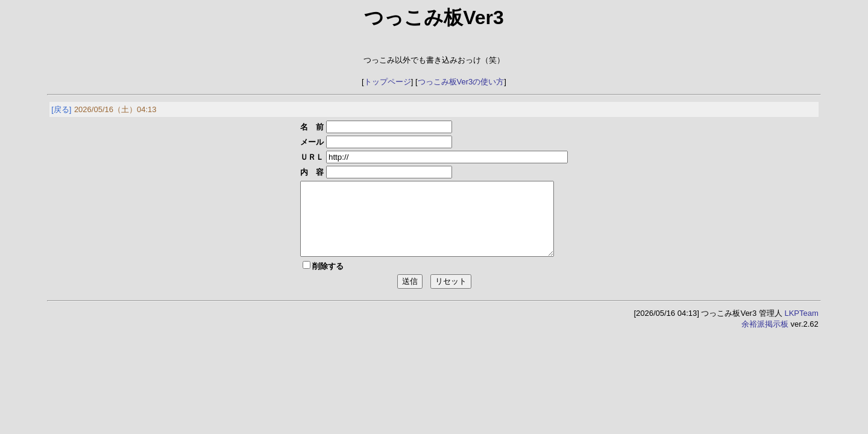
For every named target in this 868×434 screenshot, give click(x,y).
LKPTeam (801, 328)
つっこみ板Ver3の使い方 (461, 82)
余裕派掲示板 (765, 338)
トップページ (388, 82)
